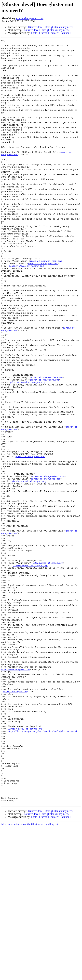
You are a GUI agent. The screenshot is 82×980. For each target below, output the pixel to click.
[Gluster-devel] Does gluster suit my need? (51, 27)
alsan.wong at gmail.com (48, 668)
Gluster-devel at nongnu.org (25, 867)
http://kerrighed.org (15, 822)
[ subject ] (55, 33)
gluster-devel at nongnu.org (26, 311)
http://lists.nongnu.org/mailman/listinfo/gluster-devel (42, 870)
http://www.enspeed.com (15, 796)
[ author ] (66, 33)
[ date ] (35, 33)
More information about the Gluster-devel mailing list (30, 977)
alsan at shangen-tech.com (29, 18)
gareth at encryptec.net (43, 308)
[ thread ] (44, 33)
